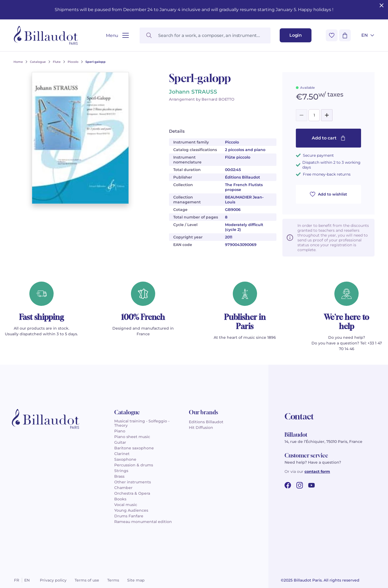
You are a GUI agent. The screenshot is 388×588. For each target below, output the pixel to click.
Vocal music (126, 505)
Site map (136, 580)
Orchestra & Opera (132, 493)
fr (17, 580)
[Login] (296, 35)
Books (120, 499)
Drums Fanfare (129, 516)
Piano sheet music (132, 437)
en (27, 580)
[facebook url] (288, 485)
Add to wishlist (328, 194)
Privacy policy (53, 580)
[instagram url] (300, 485)
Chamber (123, 488)
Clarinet (122, 454)
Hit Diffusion (201, 428)
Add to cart (329, 138)
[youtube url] (311, 485)
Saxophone (125, 459)
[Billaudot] (46, 35)
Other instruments (133, 482)
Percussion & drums (134, 465)
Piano (120, 431)
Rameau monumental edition (143, 522)
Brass (119, 476)
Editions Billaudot (206, 422)
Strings (121, 471)
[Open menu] (117, 35)
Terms (113, 580)
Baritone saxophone (134, 448)
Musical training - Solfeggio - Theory (142, 423)
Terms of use (87, 580)
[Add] (327, 115)
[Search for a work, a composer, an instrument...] (205, 35)
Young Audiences (131, 510)
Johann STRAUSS (193, 92)
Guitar (120, 442)
